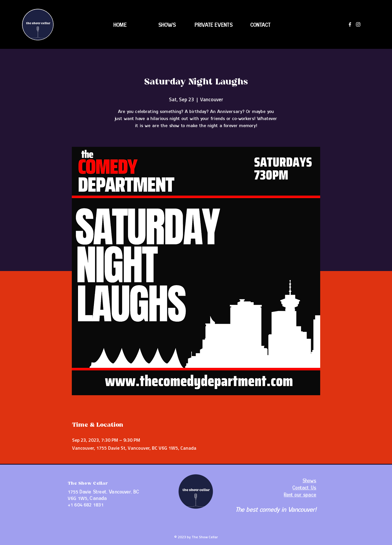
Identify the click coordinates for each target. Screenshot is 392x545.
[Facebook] (350, 24)
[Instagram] (358, 24)
